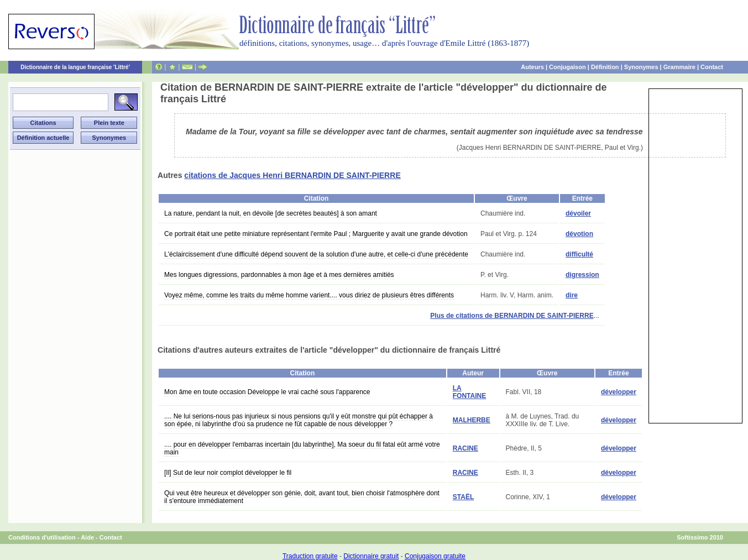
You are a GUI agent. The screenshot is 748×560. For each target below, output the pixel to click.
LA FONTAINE (469, 392)
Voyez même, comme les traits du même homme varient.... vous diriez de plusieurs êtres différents (309, 295)
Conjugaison (567, 67)
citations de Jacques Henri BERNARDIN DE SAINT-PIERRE (292, 175)
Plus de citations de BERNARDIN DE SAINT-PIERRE (512, 316)
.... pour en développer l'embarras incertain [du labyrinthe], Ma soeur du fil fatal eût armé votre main (302, 448)
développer (619, 392)
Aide (87, 537)
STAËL (463, 497)
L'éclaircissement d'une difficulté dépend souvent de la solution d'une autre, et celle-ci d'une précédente (316, 254)
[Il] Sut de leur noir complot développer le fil (228, 473)
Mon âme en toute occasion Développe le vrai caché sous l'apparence (267, 392)
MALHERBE (472, 420)
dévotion (579, 234)
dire (572, 295)
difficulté (579, 254)
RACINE (465, 448)
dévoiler (578, 213)
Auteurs (532, 67)
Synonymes (641, 67)
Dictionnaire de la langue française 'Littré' (75, 67)
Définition (605, 67)
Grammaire (679, 67)
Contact (712, 67)
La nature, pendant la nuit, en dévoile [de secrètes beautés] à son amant (271, 213)
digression (582, 275)
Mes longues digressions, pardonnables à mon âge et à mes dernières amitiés (279, 275)
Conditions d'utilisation (42, 537)
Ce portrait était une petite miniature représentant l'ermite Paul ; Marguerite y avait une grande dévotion (316, 234)
